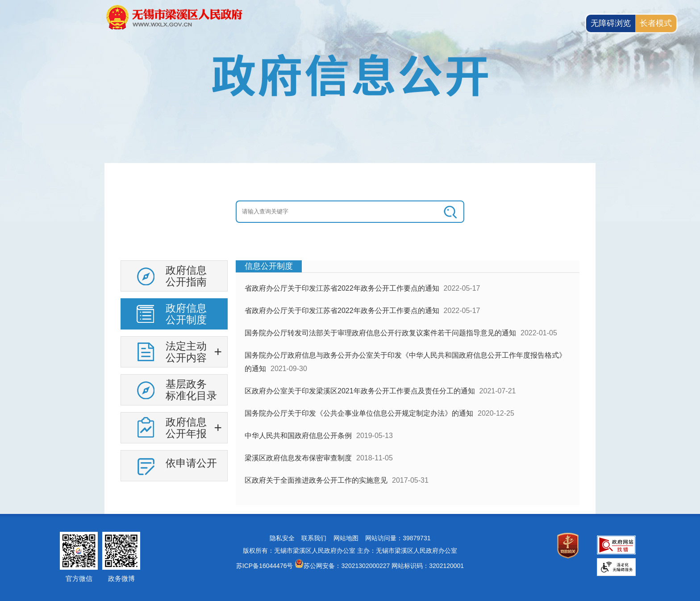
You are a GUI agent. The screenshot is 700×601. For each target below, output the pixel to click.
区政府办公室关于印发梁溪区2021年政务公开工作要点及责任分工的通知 (360, 391)
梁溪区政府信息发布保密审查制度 (298, 458)
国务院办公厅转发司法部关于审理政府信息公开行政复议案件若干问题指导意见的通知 (380, 333)
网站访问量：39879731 (398, 538)
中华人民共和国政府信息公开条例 (298, 436)
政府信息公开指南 (186, 276)
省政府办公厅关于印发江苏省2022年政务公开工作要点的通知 (342, 288)
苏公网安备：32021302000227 (347, 566)
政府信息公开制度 (186, 314)
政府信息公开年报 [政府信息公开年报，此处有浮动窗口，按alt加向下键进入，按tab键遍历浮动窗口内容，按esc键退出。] (186, 428)
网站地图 (346, 538)
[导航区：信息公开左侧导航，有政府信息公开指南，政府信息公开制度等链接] (174, 374)
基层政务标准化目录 (191, 390)
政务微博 (121, 578)
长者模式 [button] (656, 23)
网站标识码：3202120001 (428, 566)
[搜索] (451, 212)
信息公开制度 (269, 266)
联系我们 (314, 538)
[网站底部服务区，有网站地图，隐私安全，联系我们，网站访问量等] (350, 557)
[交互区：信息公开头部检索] (350, 212)
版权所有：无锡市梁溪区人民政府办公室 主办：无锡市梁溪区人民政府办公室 (350, 551)
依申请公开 (191, 463)
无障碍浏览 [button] (611, 23)
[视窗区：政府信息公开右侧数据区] (408, 383)
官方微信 (79, 578)
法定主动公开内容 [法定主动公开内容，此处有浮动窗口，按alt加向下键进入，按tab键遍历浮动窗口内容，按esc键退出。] (186, 352)
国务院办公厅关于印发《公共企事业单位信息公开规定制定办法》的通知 (359, 413)
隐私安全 (282, 538)
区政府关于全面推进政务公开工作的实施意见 (316, 480)
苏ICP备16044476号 (265, 566)
